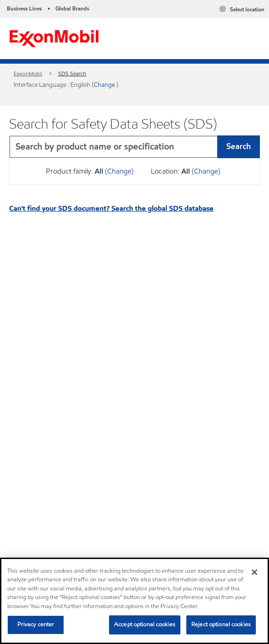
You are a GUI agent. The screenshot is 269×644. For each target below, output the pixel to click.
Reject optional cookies (221, 624)
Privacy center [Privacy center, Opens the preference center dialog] (36, 624)
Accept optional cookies (145, 624)
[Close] (254, 572)
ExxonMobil (28, 73)
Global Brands (72, 8)
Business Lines (24, 8)
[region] (134, 601)
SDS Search (72, 73)
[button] (251, 147)
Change (105, 85)
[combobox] (134, 147)
